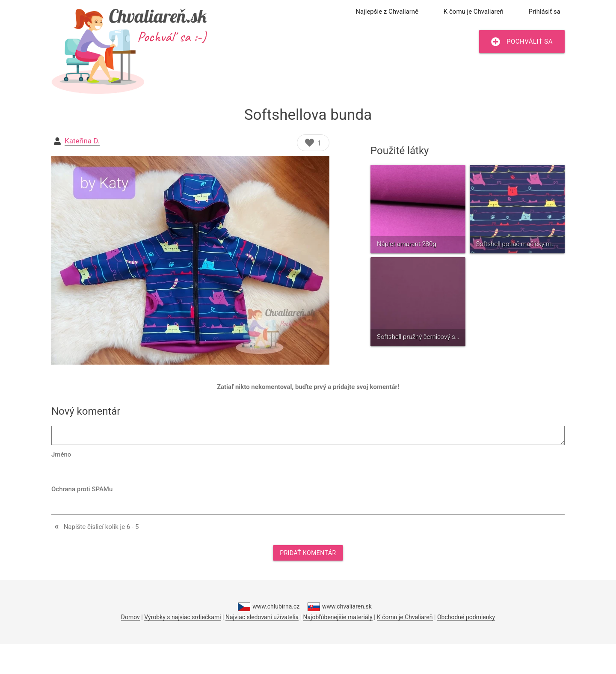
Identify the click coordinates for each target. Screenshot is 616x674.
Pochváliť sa (522, 42)
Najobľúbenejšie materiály (338, 617)
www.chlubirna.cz (269, 607)
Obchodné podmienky (466, 617)
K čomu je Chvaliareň (474, 12)
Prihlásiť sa (545, 12)
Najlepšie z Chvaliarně (387, 12)
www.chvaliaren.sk (340, 607)
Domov (130, 617)
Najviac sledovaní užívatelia (262, 617)
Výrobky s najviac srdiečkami (182, 617)
